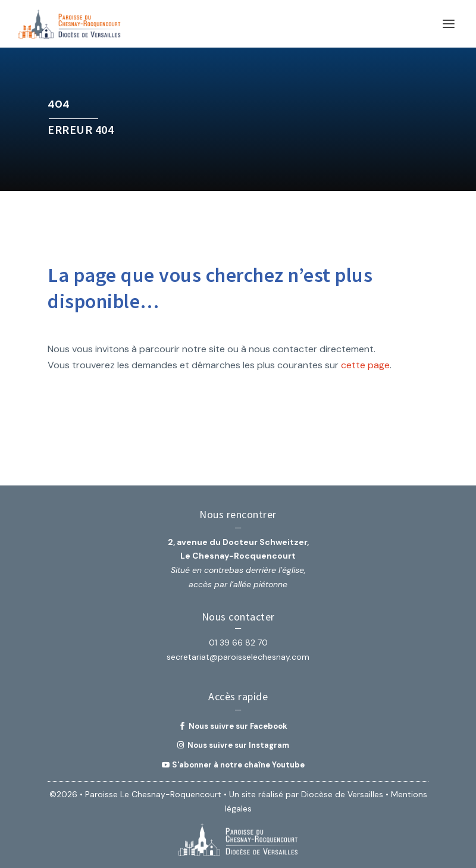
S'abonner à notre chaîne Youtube (238, 765)
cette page (365, 365)
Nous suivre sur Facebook (238, 726)
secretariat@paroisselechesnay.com (238, 657)
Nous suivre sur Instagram (238, 745)
